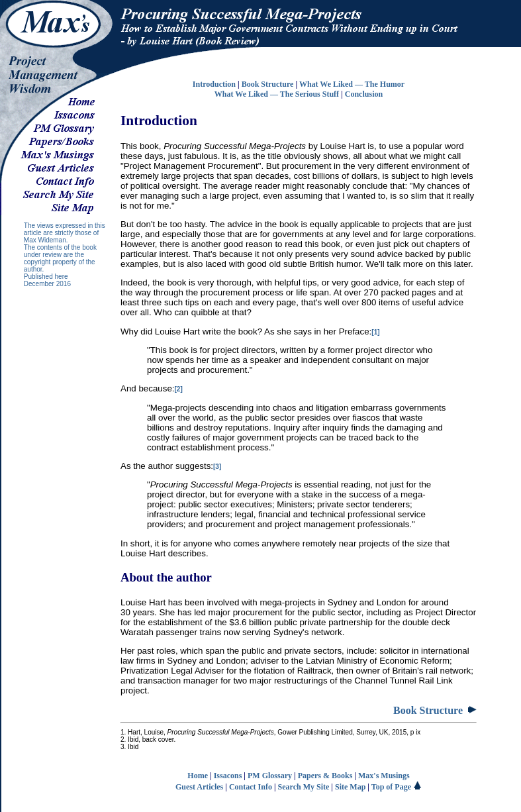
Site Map (350, 787)
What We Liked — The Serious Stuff (277, 94)
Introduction (214, 84)
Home (198, 776)
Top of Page (397, 787)
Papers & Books (325, 776)
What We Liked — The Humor (352, 84)
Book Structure (268, 84)
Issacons (228, 776)
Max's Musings (384, 776)
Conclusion (364, 94)
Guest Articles (199, 787)
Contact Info (251, 787)
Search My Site (304, 787)
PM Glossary (270, 776)
